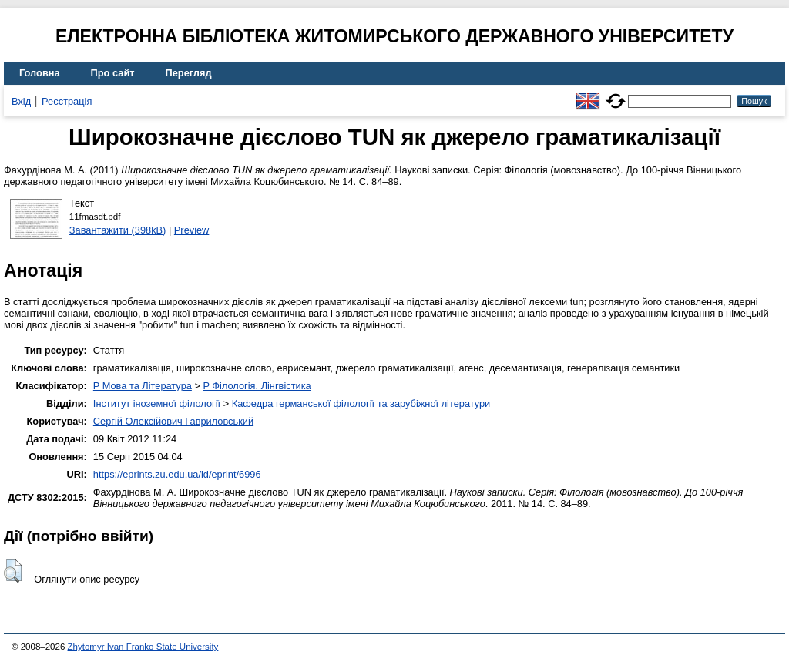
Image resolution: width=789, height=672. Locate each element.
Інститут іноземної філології (157, 403)
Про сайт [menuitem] (113, 73)
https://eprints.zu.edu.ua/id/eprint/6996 (177, 474)
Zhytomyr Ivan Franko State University (143, 647)
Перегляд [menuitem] (189, 73)
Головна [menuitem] (40, 73)
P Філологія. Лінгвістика (257, 386)
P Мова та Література (143, 386)
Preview (192, 230)
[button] (13, 571)
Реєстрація (67, 101)
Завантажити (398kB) (118, 230)
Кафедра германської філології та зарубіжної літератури (361, 403)
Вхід (21, 101)
